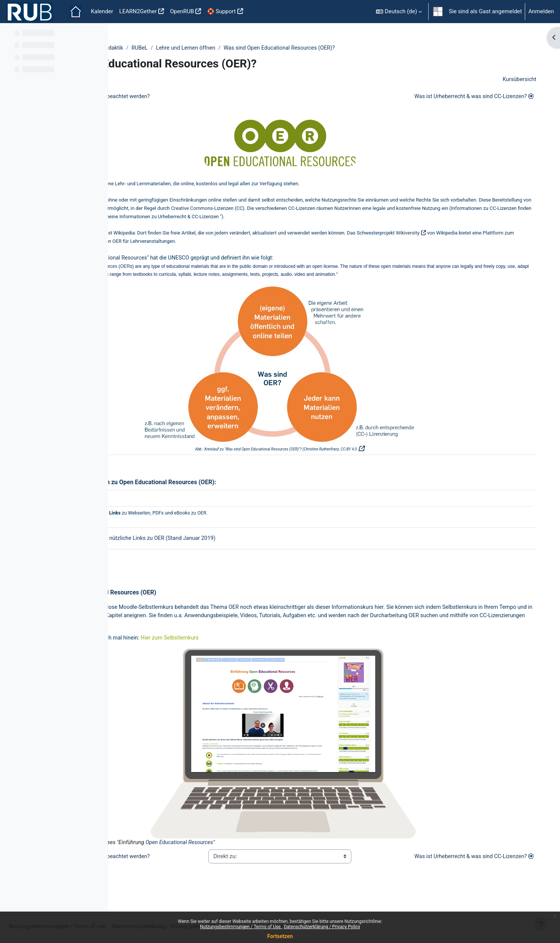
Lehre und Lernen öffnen (290, 48)
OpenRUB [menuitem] (182, 11)
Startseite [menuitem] (76, 12)
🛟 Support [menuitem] (221, 11)
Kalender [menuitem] (102, 11)
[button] (399, 12)
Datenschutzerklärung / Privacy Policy (322, 927)
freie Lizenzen (288, 211)
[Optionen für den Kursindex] (98, 34)
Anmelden (541, 11)
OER (184, 185)
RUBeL (243, 48)
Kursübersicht (516, 80)
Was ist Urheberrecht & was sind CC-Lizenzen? (468, 97)
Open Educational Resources (214, 262)
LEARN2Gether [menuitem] (138, 11)
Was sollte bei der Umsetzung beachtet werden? (190, 97)
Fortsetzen (280, 936)
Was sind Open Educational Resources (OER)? (387, 48)
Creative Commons (391, 211)
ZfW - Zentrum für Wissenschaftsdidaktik (174, 48)
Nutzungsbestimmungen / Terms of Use (241, 927)
